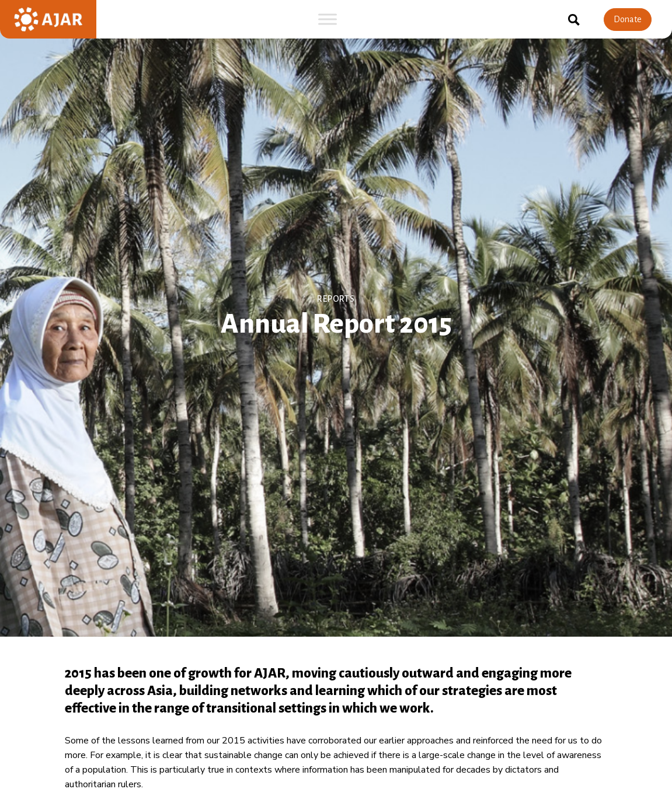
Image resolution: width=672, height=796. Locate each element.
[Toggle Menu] (328, 19)
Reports (336, 298)
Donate (628, 19)
